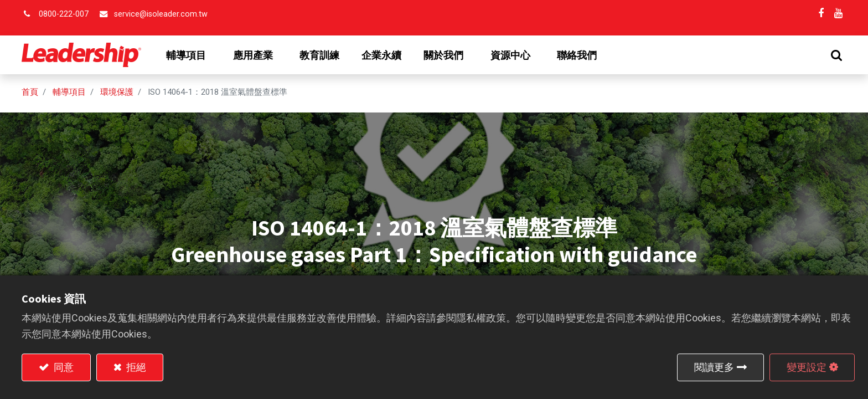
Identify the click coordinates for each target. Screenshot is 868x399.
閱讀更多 (714, 367)
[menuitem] (319, 55)
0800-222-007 (64, 14)
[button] (836, 55)
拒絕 (135, 367)
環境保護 (117, 92)
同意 (63, 367)
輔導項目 (69, 92)
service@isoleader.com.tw (161, 14)
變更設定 (807, 367)
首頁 (30, 92)
